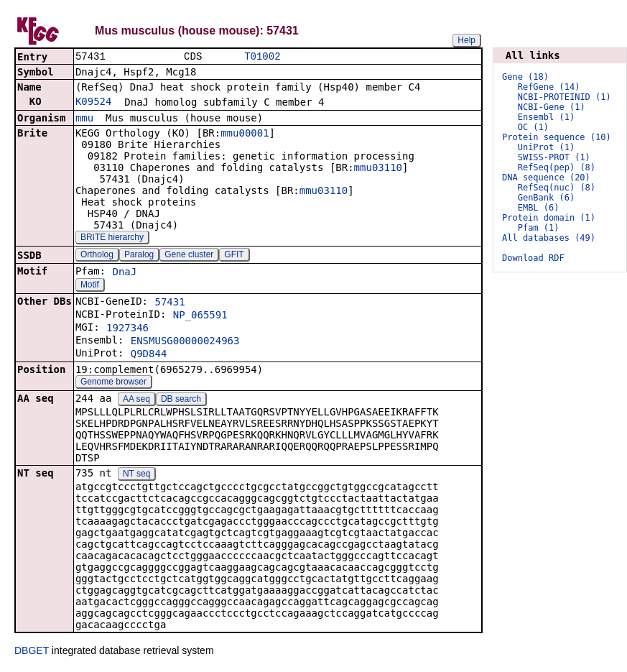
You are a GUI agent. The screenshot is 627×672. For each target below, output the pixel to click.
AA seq (136, 400)
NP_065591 (200, 316)
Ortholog (97, 256)
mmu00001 (245, 134)
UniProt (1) (546, 147)
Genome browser (113, 383)
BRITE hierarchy (112, 239)
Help (466, 40)
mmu (84, 119)
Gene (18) (525, 77)
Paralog (139, 256)
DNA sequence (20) (546, 178)
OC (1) (533, 127)
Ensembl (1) (546, 117)
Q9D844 (149, 355)
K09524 (94, 103)
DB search (181, 400)
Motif (90, 286)
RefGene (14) (549, 87)
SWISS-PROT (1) (554, 157)
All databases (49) (549, 238)
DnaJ (124, 273)
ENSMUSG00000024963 (185, 342)
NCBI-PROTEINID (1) (565, 97)
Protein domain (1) (549, 218)
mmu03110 (378, 169)
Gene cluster (189, 256)
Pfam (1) (539, 228)
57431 (169, 303)
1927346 (127, 329)
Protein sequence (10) (557, 137)
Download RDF (533, 258)
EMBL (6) (539, 208)
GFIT (234, 256)
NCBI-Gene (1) (552, 107)
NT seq (136, 475)
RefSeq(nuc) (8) (557, 188)
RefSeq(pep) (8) (557, 167)
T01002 (262, 57)
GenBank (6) (546, 198)
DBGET (32, 652)
